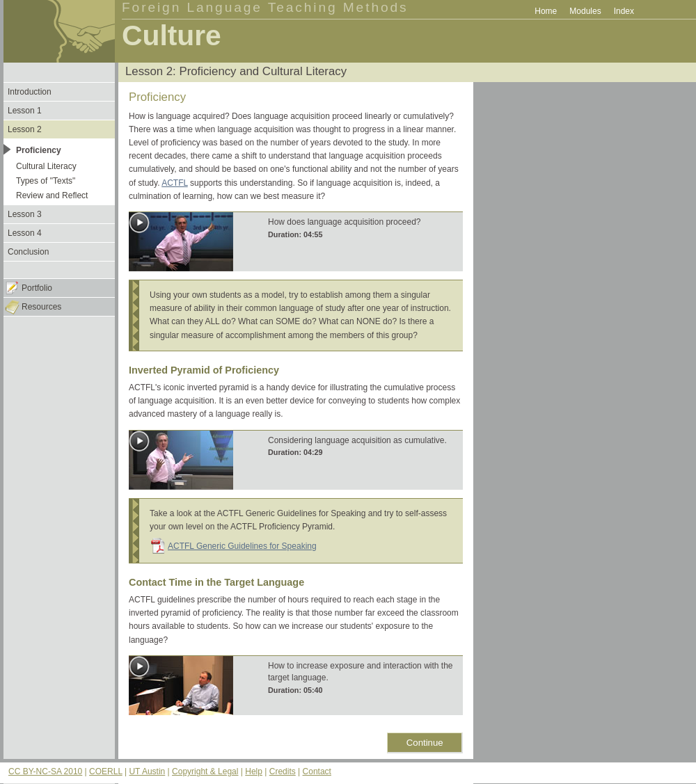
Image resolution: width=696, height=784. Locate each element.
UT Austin (147, 771)
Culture (172, 35)
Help (254, 771)
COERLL (106, 771)
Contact (317, 771)
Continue (425, 743)
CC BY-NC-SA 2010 (45, 771)
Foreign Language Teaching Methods (265, 7)
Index (624, 11)
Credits (283, 771)
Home (546, 11)
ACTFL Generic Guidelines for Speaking (242, 546)
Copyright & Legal (205, 771)
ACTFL (175, 183)
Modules (585, 11)
